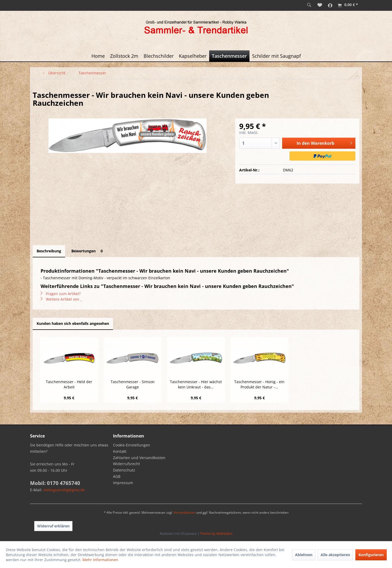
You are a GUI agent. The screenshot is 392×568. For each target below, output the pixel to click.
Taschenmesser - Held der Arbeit (69, 384)
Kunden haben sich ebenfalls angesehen (73, 323)
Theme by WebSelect (216, 533)
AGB (117, 476)
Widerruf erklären (53, 526)
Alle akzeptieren (335, 555)
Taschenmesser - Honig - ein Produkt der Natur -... (259, 384)
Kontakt (120, 451)
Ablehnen (304, 555)
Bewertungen (88, 251)
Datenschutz (124, 470)
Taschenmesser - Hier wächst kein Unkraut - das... (196, 384)
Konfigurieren (371, 555)
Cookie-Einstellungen (132, 445)
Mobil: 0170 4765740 (55, 483)
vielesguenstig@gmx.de (64, 490)
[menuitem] (309, 5)
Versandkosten (185, 512)
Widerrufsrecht (126, 464)
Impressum (123, 483)
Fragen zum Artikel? (61, 294)
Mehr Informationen (100, 560)
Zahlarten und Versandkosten (139, 458)
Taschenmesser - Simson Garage (133, 384)
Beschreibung (49, 251)
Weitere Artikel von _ (61, 299)
